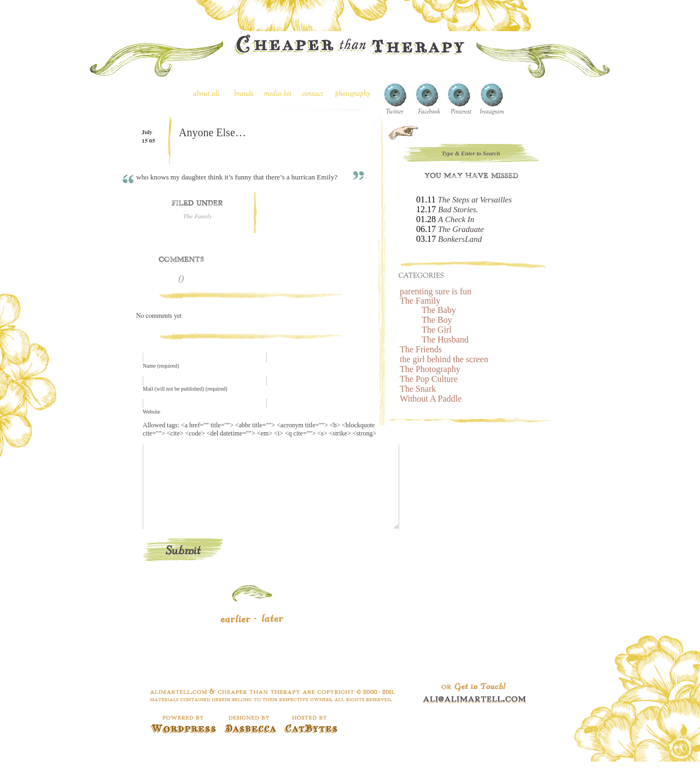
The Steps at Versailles (474, 200)
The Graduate (461, 229)
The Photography (430, 369)
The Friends (421, 349)
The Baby (439, 310)
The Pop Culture (429, 379)
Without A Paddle (431, 399)
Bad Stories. (458, 210)
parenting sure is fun (436, 291)
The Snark (418, 389)
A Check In (456, 219)
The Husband (445, 339)
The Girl (437, 330)
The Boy (437, 320)
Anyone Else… (212, 132)
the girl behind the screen (444, 359)
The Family (198, 216)
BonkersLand (460, 239)
